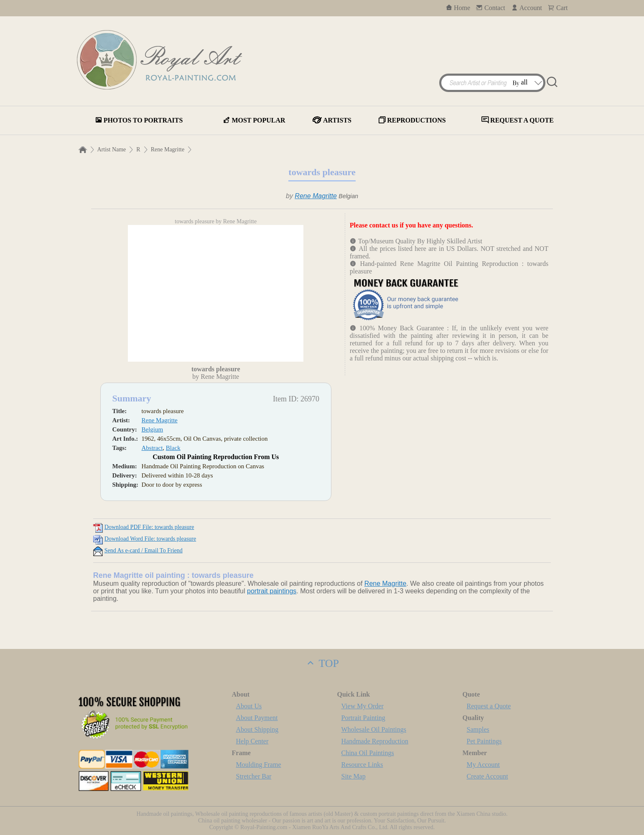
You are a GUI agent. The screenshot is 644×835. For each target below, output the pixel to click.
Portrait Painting (363, 718)
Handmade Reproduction (375, 741)
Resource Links (362, 765)
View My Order (363, 706)
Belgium (153, 429)
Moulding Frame (259, 765)
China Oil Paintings (368, 753)
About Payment (257, 718)
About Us (249, 706)
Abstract (152, 448)
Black (173, 448)
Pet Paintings (484, 741)
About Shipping (257, 729)
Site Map (354, 776)
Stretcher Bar (254, 776)
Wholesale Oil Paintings (374, 729)
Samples (478, 729)
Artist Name (112, 149)
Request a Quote (489, 706)
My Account (484, 765)
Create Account (487, 776)
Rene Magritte (168, 149)
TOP (322, 663)
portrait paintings (272, 591)
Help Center (252, 741)
